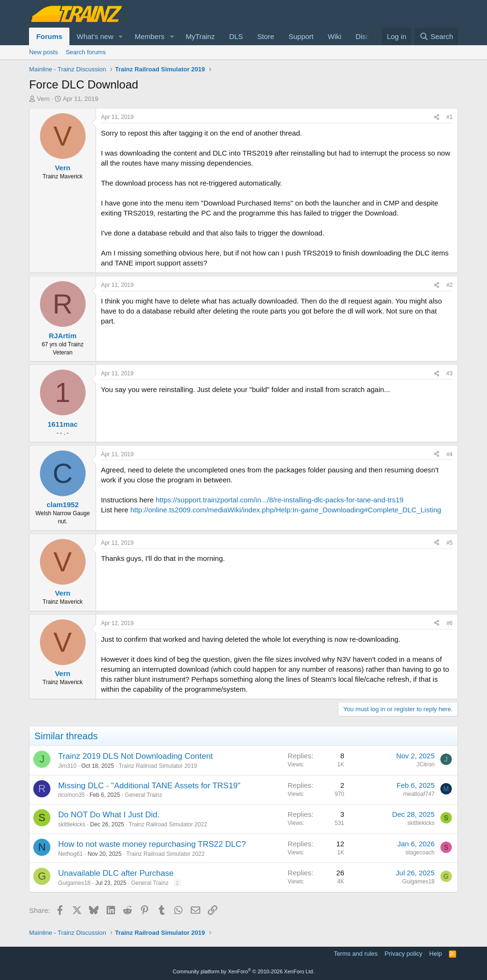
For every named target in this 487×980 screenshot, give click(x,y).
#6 (449, 623)
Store (266, 36)
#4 (449, 454)
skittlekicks (72, 824)
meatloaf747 (419, 794)
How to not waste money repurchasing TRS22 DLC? (152, 844)
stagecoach (420, 853)
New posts (44, 52)
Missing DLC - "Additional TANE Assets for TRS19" (149, 786)
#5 (449, 543)
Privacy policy (404, 954)
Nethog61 (70, 854)
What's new (95, 36)
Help (436, 954)
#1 (449, 117)
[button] (121, 36)
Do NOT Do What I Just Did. (109, 815)
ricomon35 (71, 795)
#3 (449, 373)
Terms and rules (356, 954)
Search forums (86, 52)
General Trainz (143, 795)
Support (301, 36)
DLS (236, 36)
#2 (449, 285)
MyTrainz (200, 36)
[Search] (436, 36)
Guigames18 (74, 883)
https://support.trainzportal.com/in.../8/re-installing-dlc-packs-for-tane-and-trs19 (279, 500)
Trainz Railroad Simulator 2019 (158, 766)
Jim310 (67, 766)
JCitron (426, 764)
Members (150, 36)
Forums (49, 36)
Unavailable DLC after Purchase (116, 873)
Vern (44, 99)
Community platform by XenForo (243, 971)
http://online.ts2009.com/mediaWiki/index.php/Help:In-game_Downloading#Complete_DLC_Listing (286, 510)
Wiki (334, 36)
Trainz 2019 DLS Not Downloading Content (135, 756)
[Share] (437, 117)
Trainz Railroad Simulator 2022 (168, 824)
